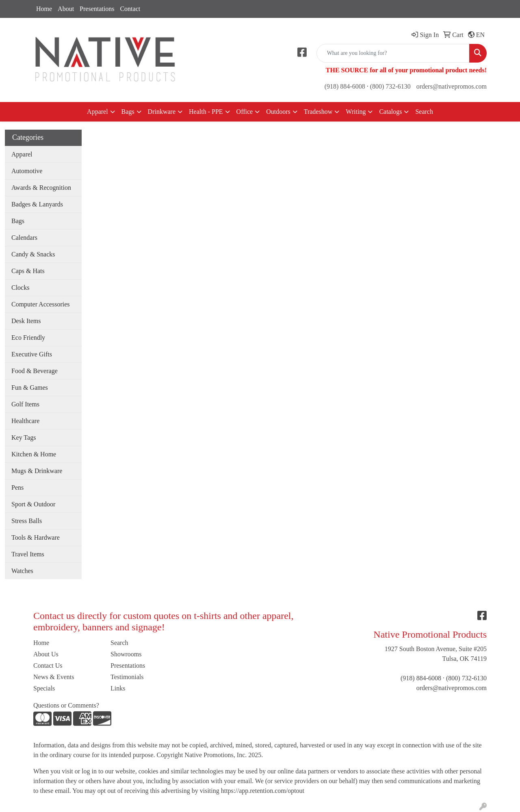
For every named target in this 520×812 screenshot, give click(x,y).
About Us (46, 654)
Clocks (20, 288)
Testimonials (127, 677)
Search (424, 112)
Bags (128, 112)
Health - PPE (206, 112)
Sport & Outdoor (33, 504)
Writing (356, 112)
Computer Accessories (41, 304)
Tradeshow (318, 112)
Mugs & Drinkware (37, 471)
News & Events (54, 677)
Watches (22, 571)
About (66, 9)
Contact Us (48, 665)
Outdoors (278, 112)
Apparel (97, 112)
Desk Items (26, 321)
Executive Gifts (32, 354)
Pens (17, 487)
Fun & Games (30, 388)
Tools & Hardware (36, 537)
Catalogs (390, 112)
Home (44, 9)
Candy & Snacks (33, 254)
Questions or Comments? (66, 705)
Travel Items (28, 554)
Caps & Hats (28, 271)
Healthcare (25, 421)
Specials (44, 688)
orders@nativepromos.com (452, 86)
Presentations (97, 9)
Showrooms (126, 654)
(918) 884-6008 (345, 86)
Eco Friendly (28, 338)
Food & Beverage (35, 371)
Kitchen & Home (34, 454)
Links (118, 688)
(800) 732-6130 (390, 86)
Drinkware (162, 112)
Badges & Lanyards (37, 204)
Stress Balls (27, 521)
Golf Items (25, 404)
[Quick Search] (393, 53)
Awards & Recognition (41, 188)
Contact (130, 9)
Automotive (27, 171)
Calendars (24, 238)
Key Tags (24, 437)
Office (245, 112)
